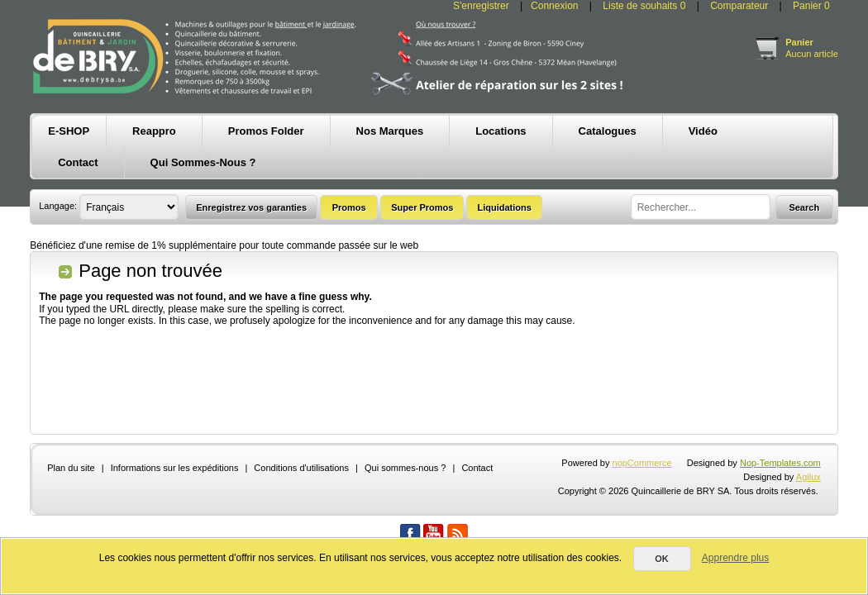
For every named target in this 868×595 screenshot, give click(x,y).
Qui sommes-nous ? (405, 468)
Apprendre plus (735, 558)
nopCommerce (642, 463)
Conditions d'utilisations (301, 468)
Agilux (808, 477)
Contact (477, 468)
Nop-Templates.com (780, 463)
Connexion (554, 6)
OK (662, 559)
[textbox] (701, 207)
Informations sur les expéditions (175, 468)
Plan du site (71, 468)
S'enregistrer (481, 6)
